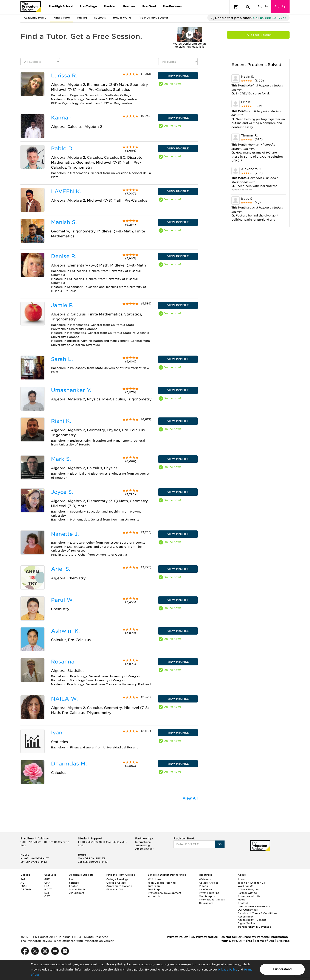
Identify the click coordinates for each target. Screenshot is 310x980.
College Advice (116, 883)
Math (72, 879)
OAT (47, 896)
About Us (154, 896)
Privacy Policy (228, 970)
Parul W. (62, 600)
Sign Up (280, 6)
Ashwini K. (65, 631)
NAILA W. (64, 699)
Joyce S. (62, 492)
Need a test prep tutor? (248, 18)
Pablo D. (62, 148)
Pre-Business (172, 6)
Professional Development (165, 893)
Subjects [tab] (100, 18)
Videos (203, 886)
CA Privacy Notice (204, 937)
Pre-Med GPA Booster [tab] (153, 18)
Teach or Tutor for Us (251, 883)
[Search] (248, 7)
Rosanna (63, 662)
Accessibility (246, 917)
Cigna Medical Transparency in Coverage (254, 925)
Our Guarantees (248, 910)
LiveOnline (205, 889)
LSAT (47, 886)
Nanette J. (65, 534)
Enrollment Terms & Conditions (257, 913)
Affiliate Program (249, 889)
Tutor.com (154, 886)
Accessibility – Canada (252, 920)
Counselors (206, 903)
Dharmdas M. (69, 764)
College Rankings (117, 879)
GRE (47, 879)
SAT (23, 879)
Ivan (57, 733)
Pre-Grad (149, 6)
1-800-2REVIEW (45, 842)
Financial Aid (115, 889)
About (242, 879)
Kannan (61, 118)
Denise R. (64, 256)
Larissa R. (64, 76)
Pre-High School (61, 6)
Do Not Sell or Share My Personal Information (254, 937)
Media (241, 900)
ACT (23, 883)
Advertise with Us (249, 896)
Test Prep (154, 889)
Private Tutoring (209, 893)
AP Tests (26, 889)
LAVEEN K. (66, 191)
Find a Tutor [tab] (62, 18)
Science (74, 883)
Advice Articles (209, 883)
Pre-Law (129, 6)
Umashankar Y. (71, 390)
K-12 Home (155, 879)
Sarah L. (62, 359)
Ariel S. (61, 569)
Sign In (263, 6)
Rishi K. (61, 421)
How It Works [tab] (122, 18)
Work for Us (245, 886)
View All (190, 798)
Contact (243, 903)
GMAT (48, 883)
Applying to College (119, 886)
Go (220, 844)
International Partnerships (254, 906)
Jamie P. (62, 305)
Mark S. (61, 459)
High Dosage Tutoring (162, 883)
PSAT (24, 886)
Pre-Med (110, 6)
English (74, 886)
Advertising (143, 845)
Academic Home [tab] (35, 18)
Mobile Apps (207, 896)
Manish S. (64, 222)
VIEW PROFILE (178, 76)
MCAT (48, 889)
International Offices (212, 900)
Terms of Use (264, 941)
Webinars (205, 879)
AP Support (77, 893)
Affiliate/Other (144, 849)
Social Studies (78, 889)
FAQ (23, 845)
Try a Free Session (258, 35)
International (143, 842)
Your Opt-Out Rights (236, 941)
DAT (47, 893)
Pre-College (88, 6)
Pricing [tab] (82, 18)
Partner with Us (248, 893)
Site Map (283, 941)
